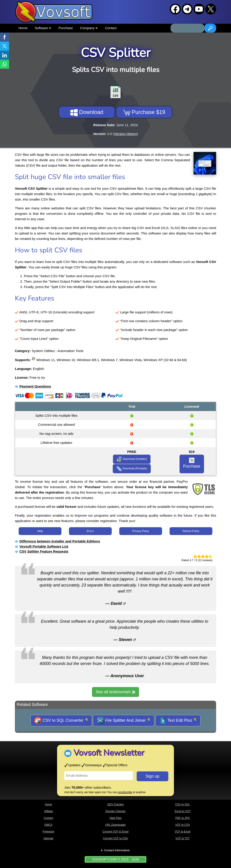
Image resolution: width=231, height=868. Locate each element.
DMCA (48, 825)
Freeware (48, 832)
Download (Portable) (132, 469)
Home (23, 28)
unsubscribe (125, 792)
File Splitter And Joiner (124, 721)
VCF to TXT (183, 838)
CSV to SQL (183, 804)
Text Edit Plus (178, 721)
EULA (90, 531)
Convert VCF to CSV (116, 838)
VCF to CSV (183, 825)
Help (40, 531)
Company (89, 28)
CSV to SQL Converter (61, 721)
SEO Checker (115, 804)
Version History (126, 134)
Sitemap (49, 838)
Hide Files (115, 818)
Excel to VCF (182, 811)
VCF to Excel (182, 832)
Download (87, 113)
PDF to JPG (182, 818)
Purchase (66, 28)
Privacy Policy (141, 531)
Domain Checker (115, 811)
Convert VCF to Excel (115, 832)
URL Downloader (116, 825)
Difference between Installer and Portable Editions (60, 541)
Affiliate (48, 811)
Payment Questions (35, 386)
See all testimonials (115, 692)
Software (43, 28)
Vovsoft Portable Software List (44, 546)
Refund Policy (191, 531)
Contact (111, 28)
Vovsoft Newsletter (109, 753)
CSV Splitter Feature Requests (44, 551)
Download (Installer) (132, 459)
